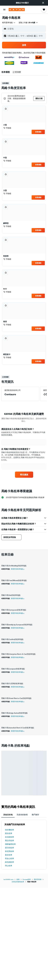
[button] (43, 3)
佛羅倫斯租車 (10, 844)
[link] (24, 475)
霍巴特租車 (9, 848)
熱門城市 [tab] (35, 815)
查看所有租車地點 (17, 569)
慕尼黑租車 (9, 851)
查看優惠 (38, 132)
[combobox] (9, 23)
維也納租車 (9, 862)
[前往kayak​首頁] (17, 10)
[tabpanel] (24, 845)
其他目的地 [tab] (8, 815)
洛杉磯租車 (9, 830)
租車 (18, 879)
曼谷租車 (9, 855)
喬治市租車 (9, 841)
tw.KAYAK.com (9, 879)
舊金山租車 (9, 858)
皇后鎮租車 (9, 837)
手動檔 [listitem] (7, 128)
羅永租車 (9, 833)
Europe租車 (27, 879)
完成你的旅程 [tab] (22, 815)
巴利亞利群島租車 (18, 882)
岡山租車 (9, 866)
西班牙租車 (38, 879)
